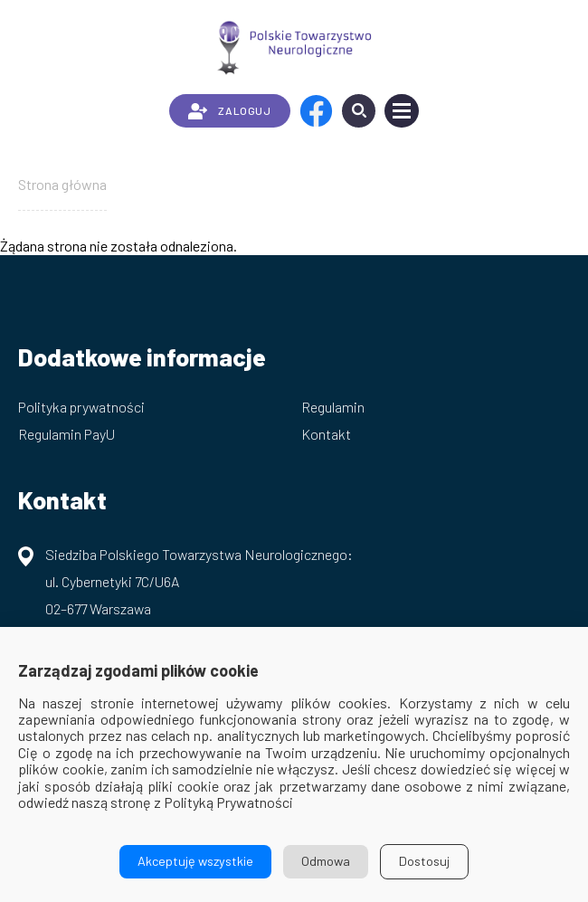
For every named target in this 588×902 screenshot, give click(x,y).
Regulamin (333, 407)
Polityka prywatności (81, 407)
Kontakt (326, 434)
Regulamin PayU (66, 434)
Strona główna (62, 184)
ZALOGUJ (229, 111)
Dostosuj (424, 861)
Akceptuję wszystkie (195, 861)
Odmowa (326, 861)
